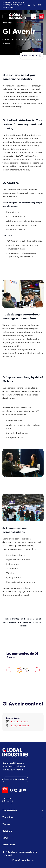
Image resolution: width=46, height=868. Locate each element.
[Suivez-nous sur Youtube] (25, 790)
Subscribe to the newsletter (15, 779)
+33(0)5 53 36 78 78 (20, 726)
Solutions (23, 831)
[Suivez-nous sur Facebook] (11, 790)
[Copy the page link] (30, 56)
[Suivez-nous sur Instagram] (16, 790)
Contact (7, 801)
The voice (23, 817)
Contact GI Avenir (20, 722)
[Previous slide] (9, 670)
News (23, 838)
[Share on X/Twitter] (37, 56)
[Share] (33, 56)
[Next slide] (37, 670)
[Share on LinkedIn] (40, 56)
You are (23, 824)
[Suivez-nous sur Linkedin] (20, 790)
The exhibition (23, 811)
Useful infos (23, 845)
